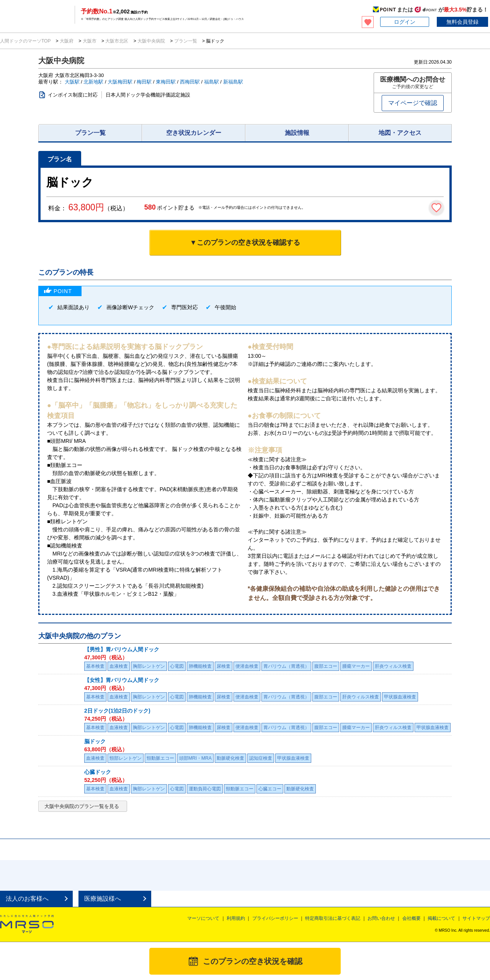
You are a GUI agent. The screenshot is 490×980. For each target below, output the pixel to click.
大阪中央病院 (151, 41)
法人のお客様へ (27, 899)
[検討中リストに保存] (436, 208)
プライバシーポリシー (275, 918)
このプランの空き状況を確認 (253, 961)
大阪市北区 (117, 41)
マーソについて (203, 918)
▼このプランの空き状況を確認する (245, 243)
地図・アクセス (400, 133)
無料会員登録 (462, 22)
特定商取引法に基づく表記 (333, 918)
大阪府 (67, 41)
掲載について (441, 918)
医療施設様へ (103, 899)
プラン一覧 (185, 41)
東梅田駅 (166, 82)
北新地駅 (93, 82)
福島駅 (212, 82)
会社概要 (412, 918)
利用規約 (236, 918)
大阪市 (89, 41)
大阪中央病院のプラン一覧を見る (82, 806)
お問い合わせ (381, 918)
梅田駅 (144, 82)
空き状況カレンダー (194, 133)
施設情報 (297, 133)
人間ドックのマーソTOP (26, 41)
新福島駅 (233, 82)
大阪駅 (72, 82)
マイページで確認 (413, 103)
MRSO (27, 924)
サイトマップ (476, 918)
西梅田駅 (190, 82)
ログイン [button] (405, 22)
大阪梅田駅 (120, 82)
